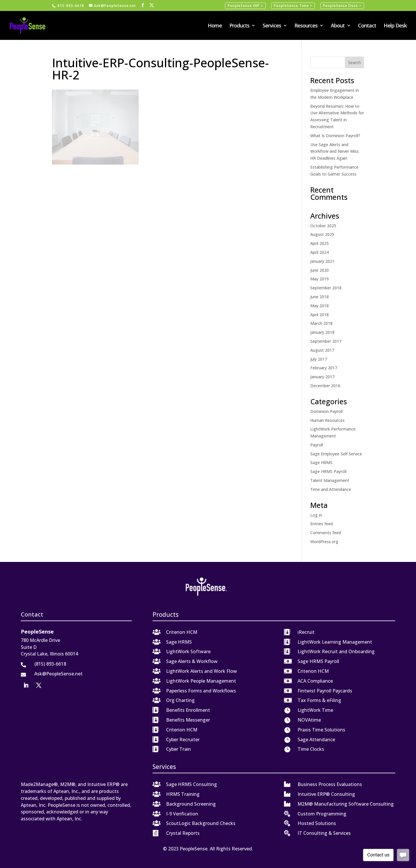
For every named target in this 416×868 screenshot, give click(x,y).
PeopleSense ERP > (245, 6)
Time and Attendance (331, 489)
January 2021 (322, 261)
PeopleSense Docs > (342, 6)
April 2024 (320, 252)
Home (215, 26)
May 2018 (320, 306)
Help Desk (395, 26)
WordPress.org (324, 542)
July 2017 (319, 359)
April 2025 (320, 243)
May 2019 (320, 279)
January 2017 (322, 377)
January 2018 (322, 332)
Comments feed (326, 533)
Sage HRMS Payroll (328, 471)
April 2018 (320, 315)
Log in (316, 515)
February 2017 (324, 368)
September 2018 (326, 288)
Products (239, 26)
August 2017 (322, 350)
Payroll (317, 445)
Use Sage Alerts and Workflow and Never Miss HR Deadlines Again (335, 151)
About (338, 26)
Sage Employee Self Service (336, 454)
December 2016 (325, 386)
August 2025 (322, 234)
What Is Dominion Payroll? (335, 136)
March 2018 (321, 323)
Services (272, 26)
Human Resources (327, 420)
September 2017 (326, 341)
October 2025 (323, 226)
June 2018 (320, 297)
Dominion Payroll (326, 411)
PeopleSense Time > (293, 6)
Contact (367, 26)
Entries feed (322, 524)
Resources (306, 26)
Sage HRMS (321, 462)
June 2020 (320, 270)
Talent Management (330, 480)
